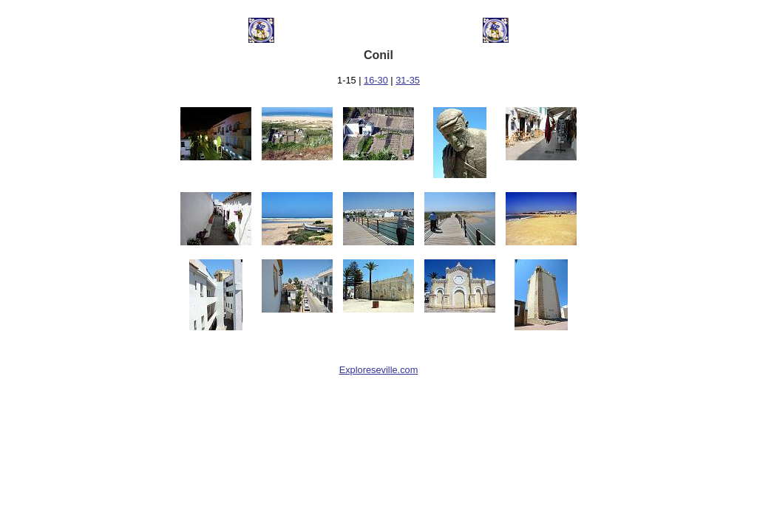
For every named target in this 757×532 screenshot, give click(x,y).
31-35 (408, 80)
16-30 (376, 80)
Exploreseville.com (379, 370)
